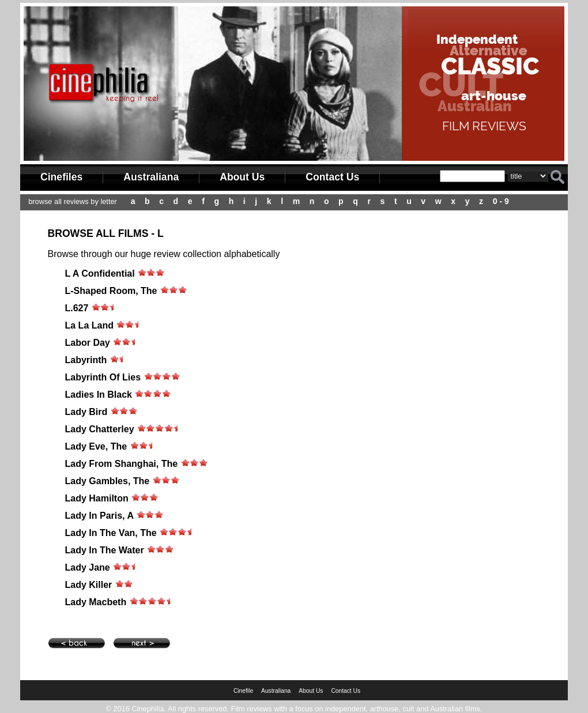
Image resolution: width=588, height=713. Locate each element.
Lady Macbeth (96, 602)
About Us (242, 177)
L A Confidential (100, 273)
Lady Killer (89, 585)
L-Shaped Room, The (111, 291)
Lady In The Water (105, 550)
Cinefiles (61, 177)
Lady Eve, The (96, 446)
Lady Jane (88, 567)
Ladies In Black (99, 395)
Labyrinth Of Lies (103, 377)
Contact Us (332, 177)
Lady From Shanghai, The (122, 464)
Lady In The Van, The (111, 533)
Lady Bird (86, 412)
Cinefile (243, 691)
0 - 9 (501, 201)
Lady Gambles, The (108, 481)
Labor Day (89, 343)
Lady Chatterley (100, 429)
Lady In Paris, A (99, 516)
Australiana (151, 177)
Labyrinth (86, 360)
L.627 (77, 308)
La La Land (89, 325)
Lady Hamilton (97, 498)
